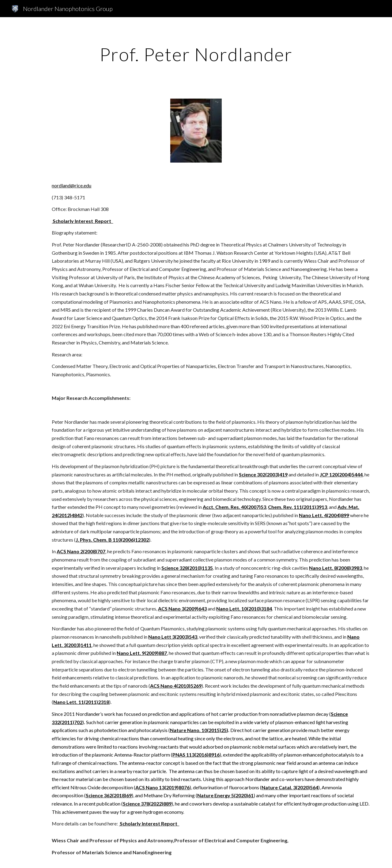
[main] (196, 54)
